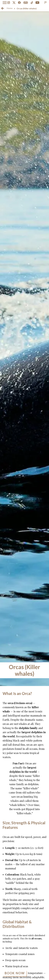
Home (10, 8)
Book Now (15, 973)
